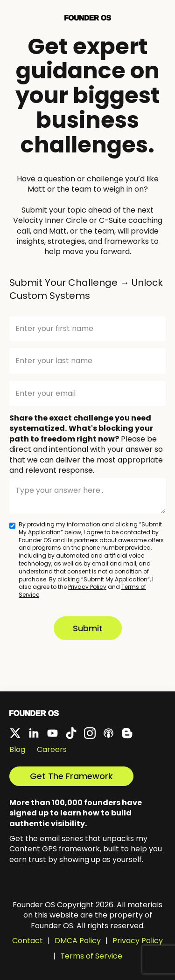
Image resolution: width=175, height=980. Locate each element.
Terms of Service (91, 956)
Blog (17, 750)
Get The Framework (71, 776)
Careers (52, 750)
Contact (28, 941)
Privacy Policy (87, 587)
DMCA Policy (78, 941)
